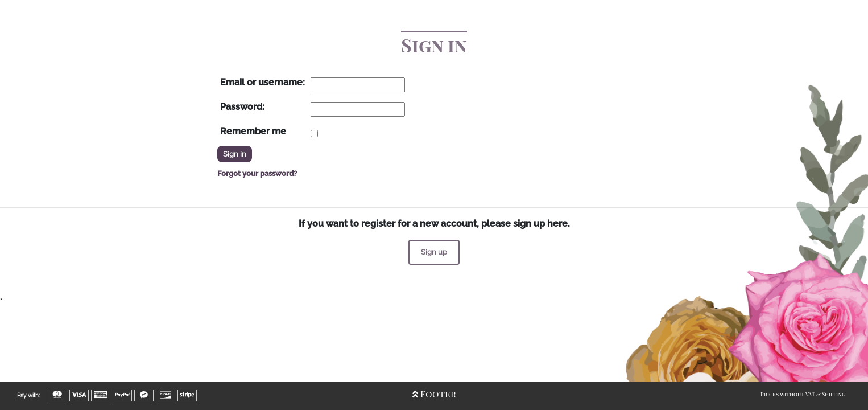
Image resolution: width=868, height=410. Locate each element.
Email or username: (263, 82)
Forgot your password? (257, 173)
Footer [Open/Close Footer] (434, 394)
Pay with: (28, 395)
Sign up (434, 252)
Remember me (253, 131)
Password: (242, 107)
